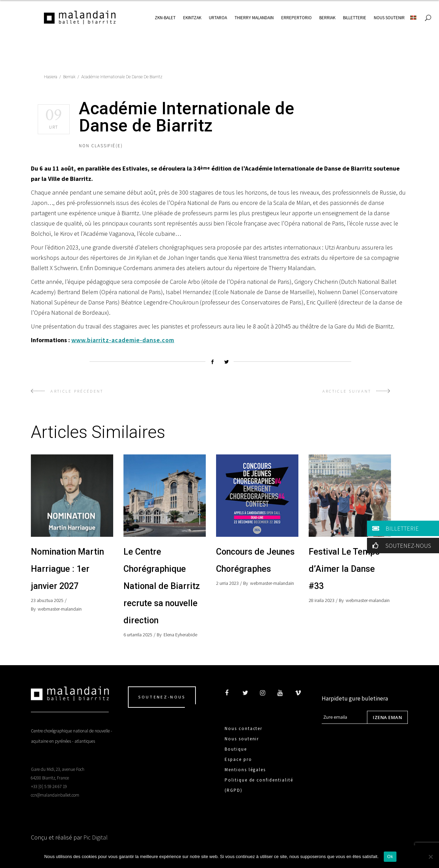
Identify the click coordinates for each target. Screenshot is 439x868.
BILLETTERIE (394, 528)
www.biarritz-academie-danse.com (123, 340)
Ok (390, 857)
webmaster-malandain (60, 609)
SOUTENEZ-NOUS (400, 546)
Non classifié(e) (101, 146)
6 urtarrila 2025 (138, 635)
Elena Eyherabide (180, 635)
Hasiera (51, 77)
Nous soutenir (242, 739)
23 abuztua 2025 (47, 600)
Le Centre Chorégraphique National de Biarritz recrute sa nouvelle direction (162, 586)
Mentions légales (245, 770)
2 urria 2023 (227, 583)
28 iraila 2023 (322, 600)
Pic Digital (96, 837)
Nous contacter (244, 728)
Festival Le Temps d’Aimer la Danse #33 (344, 569)
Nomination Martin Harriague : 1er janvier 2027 (67, 569)
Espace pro (238, 759)
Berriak (69, 77)
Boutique (236, 749)
